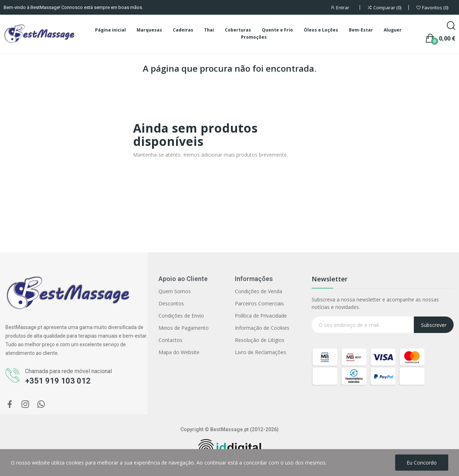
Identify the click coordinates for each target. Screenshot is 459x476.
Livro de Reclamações (261, 352)
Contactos (171, 340)
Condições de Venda (259, 291)
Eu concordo (422, 463)
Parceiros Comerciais (259, 303)
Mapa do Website (179, 352)
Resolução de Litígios (260, 340)
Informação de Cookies (262, 328)
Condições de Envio (181, 316)
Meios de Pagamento (184, 328)
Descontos (171, 303)
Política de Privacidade (261, 316)
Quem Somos (175, 291)
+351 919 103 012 (58, 381)
